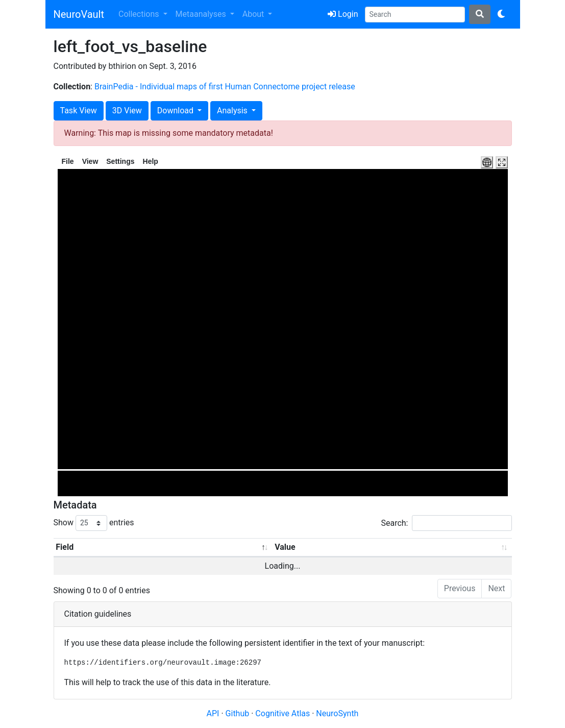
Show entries (94, 523)
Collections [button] (140, 14)
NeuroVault (79, 14)
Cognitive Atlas (284, 713)
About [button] (254, 14)
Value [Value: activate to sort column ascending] (285, 547)
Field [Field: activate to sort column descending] (65, 547)
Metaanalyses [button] (202, 14)
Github (239, 713)
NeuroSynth (337, 713)
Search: (446, 523)
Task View (79, 111)
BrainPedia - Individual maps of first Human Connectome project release (225, 87)
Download (176, 111)
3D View (127, 111)
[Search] (415, 15)
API (213, 713)
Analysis (233, 111)
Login (343, 14)
